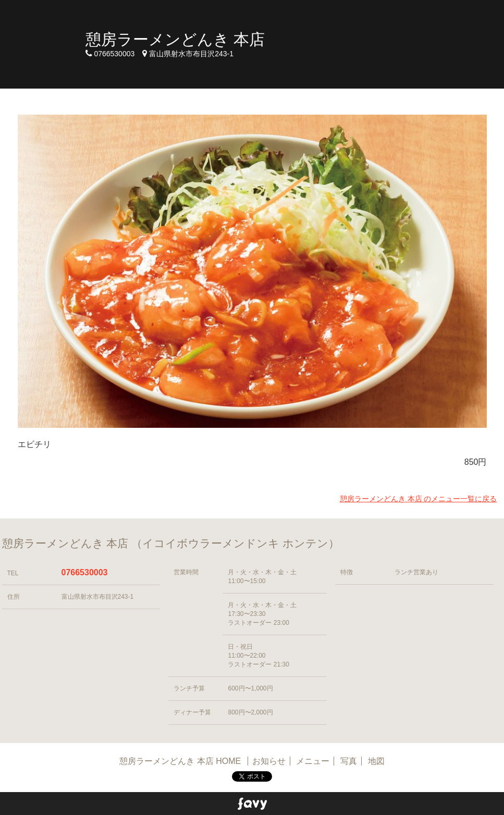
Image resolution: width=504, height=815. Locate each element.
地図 (376, 761)
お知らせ (269, 761)
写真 (349, 761)
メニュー (313, 761)
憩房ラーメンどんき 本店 (175, 39)
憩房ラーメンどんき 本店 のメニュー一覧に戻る (419, 499)
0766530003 (85, 572)
